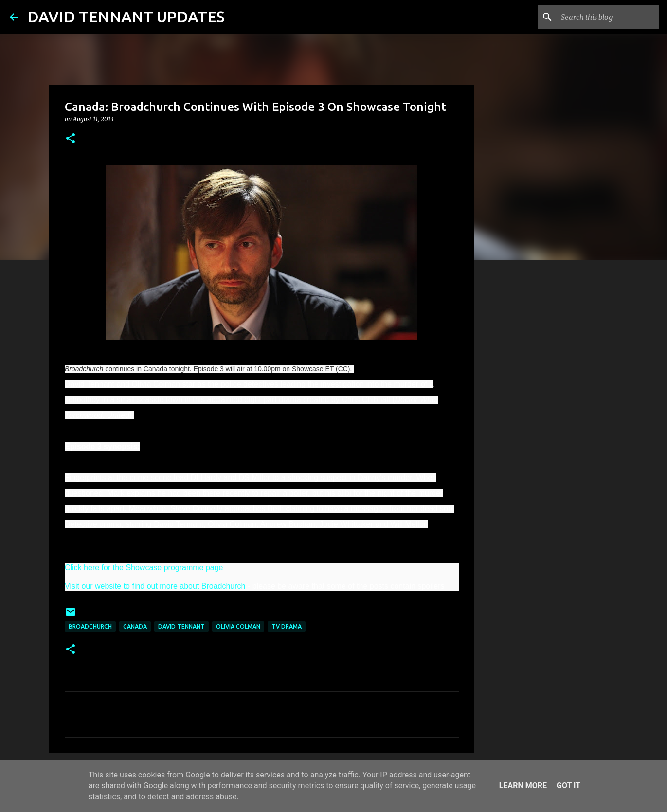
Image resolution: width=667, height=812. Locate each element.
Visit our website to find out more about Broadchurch (155, 586)
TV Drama (287, 626)
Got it (568, 785)
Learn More (523, 785)
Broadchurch (90, 626)
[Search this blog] (608, 17)
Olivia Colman (238, 626)
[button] (71, 139)
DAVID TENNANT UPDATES (126, 17)
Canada (135, 626)
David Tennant (181, 626)
